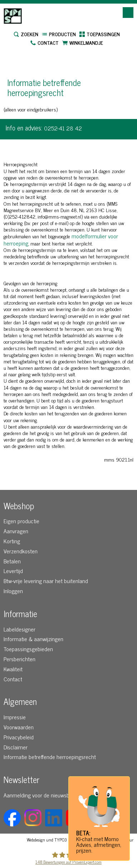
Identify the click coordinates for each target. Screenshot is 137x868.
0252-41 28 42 (63, 128)
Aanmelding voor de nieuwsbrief (40, 795)
